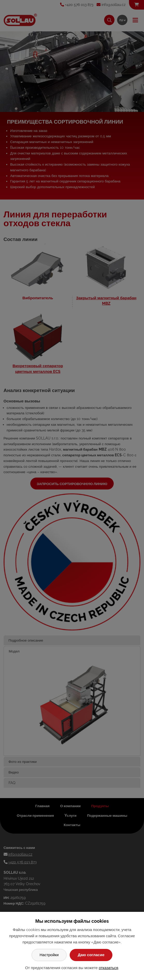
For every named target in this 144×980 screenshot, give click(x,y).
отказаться (108, 968)
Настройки (49, 955)
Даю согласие (91, 955)
